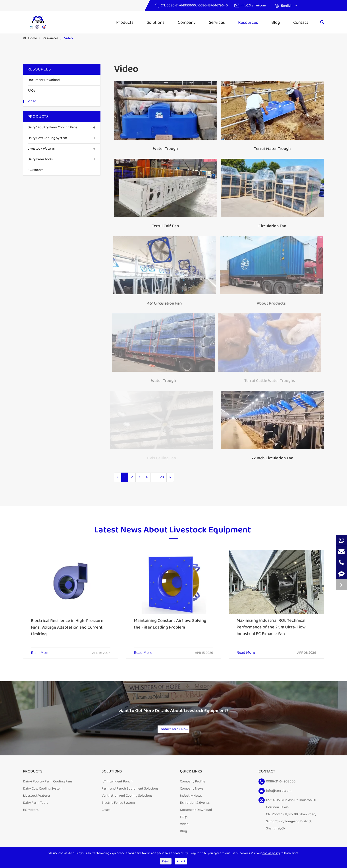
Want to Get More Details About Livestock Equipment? (173, 716)
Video (68, 38)
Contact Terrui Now (173, 732)
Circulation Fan (272, 226)
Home (33, 38)
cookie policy (271, 853)
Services (217, 22)
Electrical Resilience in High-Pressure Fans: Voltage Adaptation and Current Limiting (67, 623)
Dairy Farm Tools (40, 159)
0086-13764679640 (213, 5)
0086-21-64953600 (181, 5)
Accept (181, 861)
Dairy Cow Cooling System (47, 138)
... (154, 477)
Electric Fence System (118, 810)
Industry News (191, 803)
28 (162, 477)
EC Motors (35, 170)
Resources (248, 22)
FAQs (31, 91)
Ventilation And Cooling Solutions (127, 803)
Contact (301, 22)
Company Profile (193, 789)
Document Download (44, 80)
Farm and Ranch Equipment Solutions (130, 796)
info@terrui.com (253, 5)
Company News (192, 796)
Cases (106, 817)
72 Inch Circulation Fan (269, 458)
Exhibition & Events (195, 810)
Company (187, 22)
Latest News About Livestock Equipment (173, 533)
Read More (40, 649)
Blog (276, 22)
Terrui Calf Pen (165, 226)
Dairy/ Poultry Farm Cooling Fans (52, 127)
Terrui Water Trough (272, 149)
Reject (166, 861)
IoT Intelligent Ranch (117, 789)
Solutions (156, 22)
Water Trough (165, 149)
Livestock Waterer (41, 149)
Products (125, 22)
